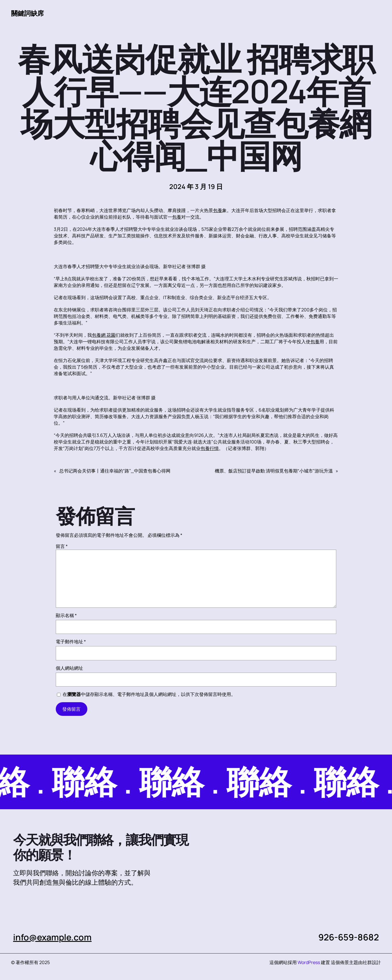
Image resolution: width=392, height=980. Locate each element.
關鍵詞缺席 (27, 13)
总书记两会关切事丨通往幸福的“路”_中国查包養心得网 (115, 471)
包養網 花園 (104, 335)
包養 (218, 210)
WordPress (309, 962)
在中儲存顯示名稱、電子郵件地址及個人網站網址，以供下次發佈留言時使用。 (149, 694)
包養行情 (210, 448)
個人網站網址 (69, 668)
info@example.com (53, 937)
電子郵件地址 (71, 642)
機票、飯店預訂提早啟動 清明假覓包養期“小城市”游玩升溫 (274, 471)
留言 (62, 546)
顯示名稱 (66, 615)
